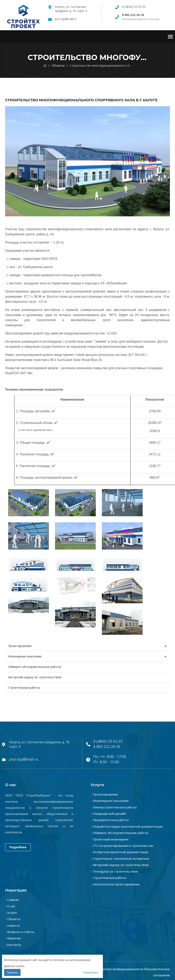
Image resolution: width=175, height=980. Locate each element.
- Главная (12, 900)
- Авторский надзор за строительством (120, 865)
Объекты (58, 65)
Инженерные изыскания (25, 656)
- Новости (12, 925)
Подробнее (18, 847)
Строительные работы (24, 688)
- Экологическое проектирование (115, 884)
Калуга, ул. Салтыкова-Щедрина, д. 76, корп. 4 (71, 9)
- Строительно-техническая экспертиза (120, 858)
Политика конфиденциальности (121, 969)
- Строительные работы (108, 878)
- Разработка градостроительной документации (127, 826)
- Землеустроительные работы (114, 807)
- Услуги (11, 913)
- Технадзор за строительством (114, 871)
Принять (12, 972)
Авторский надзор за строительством (35, 677)
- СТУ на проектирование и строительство (122, 846)
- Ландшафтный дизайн (108, 814)
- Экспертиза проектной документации (119, 852)
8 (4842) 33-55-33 (134, 7)
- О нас (10, 906)
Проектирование (20, 646)
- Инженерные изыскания (110, 801)
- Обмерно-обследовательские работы (120, 833)
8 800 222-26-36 (107, 746)
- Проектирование (104, 794)
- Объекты (13, 919)
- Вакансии (13, 938)
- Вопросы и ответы (20, 932)
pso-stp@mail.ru (66, 19)
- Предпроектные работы (110, 820)
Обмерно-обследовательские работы (35, 667)
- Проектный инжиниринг (110, 839)
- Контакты (13, 945)
